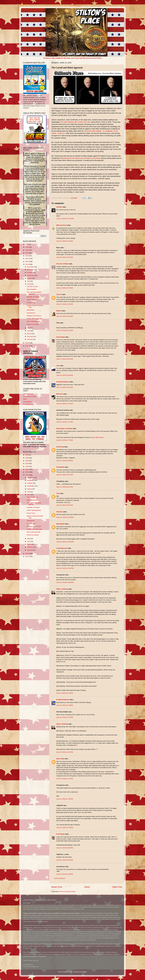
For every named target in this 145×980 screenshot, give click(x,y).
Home (87, 887)
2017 (27, 346)
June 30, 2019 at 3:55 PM (65, 874)
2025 (27, 247)
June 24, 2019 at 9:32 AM (65, 505)
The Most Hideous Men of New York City (75, 122)
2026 (27, 244)
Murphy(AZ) (60, 524)
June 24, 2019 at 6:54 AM (65, 387)
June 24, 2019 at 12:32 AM (65, 219)
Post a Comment (60, 878)
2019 (27, 264)
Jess (58, 366)
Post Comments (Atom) (68, 891)
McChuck (60, 394)
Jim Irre (59, 294)
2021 (27, 259)
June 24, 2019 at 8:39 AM (65, 461)
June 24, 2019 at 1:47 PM (65, 779)
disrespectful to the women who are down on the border (81, 158)
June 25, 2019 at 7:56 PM (65, 827)
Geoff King (60, 447)
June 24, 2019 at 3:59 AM (65, 288)
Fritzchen (60, 512)
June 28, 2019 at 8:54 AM (65, 860)
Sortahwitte (60, 467)
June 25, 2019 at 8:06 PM (65, 848)
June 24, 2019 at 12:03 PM (65, 517)
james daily (60, 759)
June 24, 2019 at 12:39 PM (65, 542)
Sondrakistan (27, 402)
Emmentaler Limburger (64, 428)
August (30, 278)
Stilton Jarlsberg (62, 589)
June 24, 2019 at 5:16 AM (65, 304)
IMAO (25, 399)
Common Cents (28, 394)
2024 (27, 250)
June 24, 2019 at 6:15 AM (65, 330)
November (31, 270)
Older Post (117, 887)
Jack (58, 493)
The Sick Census (32, 286)
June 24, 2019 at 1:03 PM (65, 693)
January (30, 339)
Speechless (31, 310)
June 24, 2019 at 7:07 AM (65, 404)
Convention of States (30, 396)
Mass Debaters (32, 289)
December (31, 267)
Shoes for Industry (33, 324)
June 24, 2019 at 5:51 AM (65, 316)
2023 (27, 253)
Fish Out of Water (62, 264)
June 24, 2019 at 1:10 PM (65, 717)
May (29, 328)
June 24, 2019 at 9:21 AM (65, 487)
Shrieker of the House (34, 316)
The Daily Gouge (29, 404)
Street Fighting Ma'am (34, 300)
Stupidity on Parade (33, 297)
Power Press (31, 303)
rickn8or (59, 207)
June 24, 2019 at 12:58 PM (65, 582)
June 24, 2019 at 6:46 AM (65, 375)
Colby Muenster (62, 548)
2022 (27, 256)
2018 (27, 343)
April (29, 331)
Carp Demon (31, 313)
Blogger (84, 972)
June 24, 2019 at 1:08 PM (65, 705)
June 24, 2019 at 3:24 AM (65, 257)
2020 (27, 261)
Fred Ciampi (61, 337)
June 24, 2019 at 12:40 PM (65, 568)
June (29, 284)
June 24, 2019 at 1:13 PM (65, 752)
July (29, 281)
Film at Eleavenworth (34, 321)
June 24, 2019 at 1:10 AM (65, 241)
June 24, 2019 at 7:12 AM (65, 422)
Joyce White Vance (97, 437)
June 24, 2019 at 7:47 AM (65, 440)
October (30, 273)
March (29, 334)
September (31, 275)
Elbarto (59, 311)
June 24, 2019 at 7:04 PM (65, 799)
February (30, 336)
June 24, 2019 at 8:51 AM (65, 475)
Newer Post (57, 887)
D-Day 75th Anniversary (35, 319)
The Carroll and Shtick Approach (34, 293)
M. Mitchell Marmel (63, 382)
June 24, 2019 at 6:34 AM (65, 359)
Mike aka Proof (61, 225)
